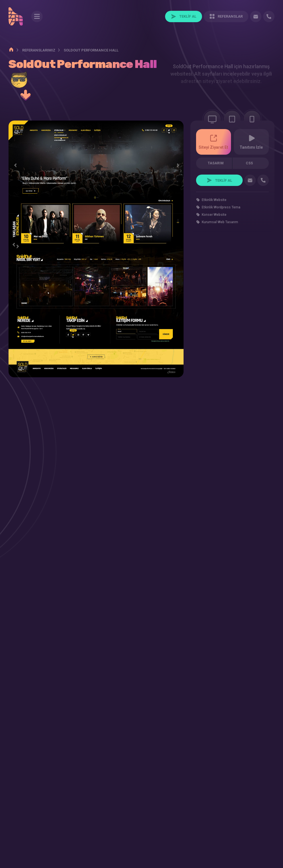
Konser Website (214, 219)
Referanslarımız (39, 50)
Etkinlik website (214, 204)
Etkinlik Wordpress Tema (221, 212)
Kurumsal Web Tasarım (220, 227)
